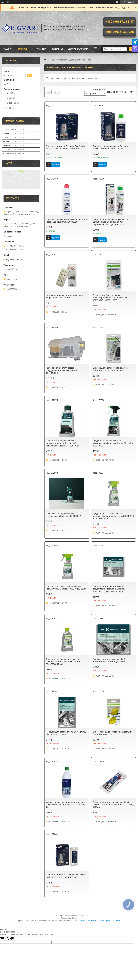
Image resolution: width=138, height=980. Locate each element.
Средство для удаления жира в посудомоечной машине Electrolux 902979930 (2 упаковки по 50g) (109, 589)
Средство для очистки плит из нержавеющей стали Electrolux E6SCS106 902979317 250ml (113, 516)
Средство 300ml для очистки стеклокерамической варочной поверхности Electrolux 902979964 (63, 443)
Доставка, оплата (78, 49)
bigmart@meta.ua (14, 259)
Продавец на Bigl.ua (69, 918)
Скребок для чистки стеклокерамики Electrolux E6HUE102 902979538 (110, 369)
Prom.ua (81, 916)
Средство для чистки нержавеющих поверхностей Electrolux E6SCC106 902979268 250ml (63, 662)
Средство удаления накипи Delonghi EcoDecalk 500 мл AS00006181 (110, 147)
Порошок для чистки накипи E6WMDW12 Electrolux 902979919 (66, 733)
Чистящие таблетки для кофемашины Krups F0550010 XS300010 (64, 296)
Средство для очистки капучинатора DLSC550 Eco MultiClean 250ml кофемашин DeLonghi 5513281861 (110, 222)
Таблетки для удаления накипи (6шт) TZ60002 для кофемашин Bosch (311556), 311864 (113, 805)
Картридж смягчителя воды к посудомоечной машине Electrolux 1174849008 (63, 370)
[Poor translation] (10, 938)
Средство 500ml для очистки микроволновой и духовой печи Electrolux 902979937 (113, 443)
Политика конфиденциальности (108, 921)
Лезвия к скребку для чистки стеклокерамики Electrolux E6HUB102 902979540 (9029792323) (111, 298)
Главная (8, 49)
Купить (55, 164)
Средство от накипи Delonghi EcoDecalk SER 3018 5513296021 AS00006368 (65, 147)
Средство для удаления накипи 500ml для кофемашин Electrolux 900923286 (67, 221)
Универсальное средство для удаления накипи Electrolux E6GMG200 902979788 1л (66, 805)
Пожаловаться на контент (84, 921)
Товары (22, 49)
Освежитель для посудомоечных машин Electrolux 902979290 (112, 733)
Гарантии (41, 49)
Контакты (57, 49)
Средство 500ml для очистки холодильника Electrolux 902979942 (63, 515)
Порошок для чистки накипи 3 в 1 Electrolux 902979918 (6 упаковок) (109, 660)
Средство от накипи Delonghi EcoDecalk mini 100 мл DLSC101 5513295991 (65, 876)
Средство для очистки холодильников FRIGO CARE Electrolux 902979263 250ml (66, 587)
